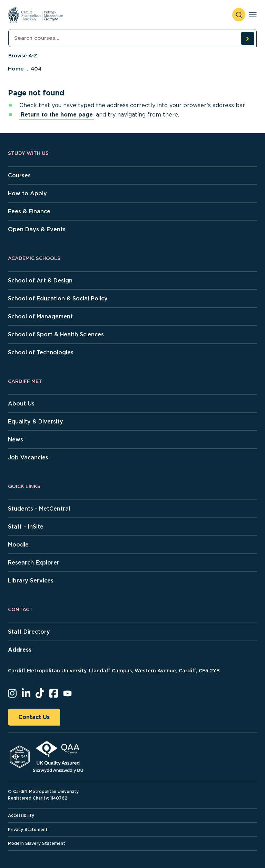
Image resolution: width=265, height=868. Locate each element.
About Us (21, 404)
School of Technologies (41, 352)
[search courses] (247, 38)
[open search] (239, 15)
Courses (19, 175)
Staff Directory (29, 632)
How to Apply (27, 193)
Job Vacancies (28, 458)
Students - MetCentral (39, 509)
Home (16, 69)
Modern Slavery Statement (37, 843)
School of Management (40, 316)
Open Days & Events (37, 229)
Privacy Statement (28, 829)
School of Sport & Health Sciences (56, 334)
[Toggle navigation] (253, 15)
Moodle (18, 545)
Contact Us (34, 717)
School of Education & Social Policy (58, 298)
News (16, 440)
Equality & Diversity (36, 422)
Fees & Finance (29, 211)
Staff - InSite (26, 527)
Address (20, 650)
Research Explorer (34, 563)
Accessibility (21, 815)
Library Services (31, 581)
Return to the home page (57, 115)
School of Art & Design (40, 281)
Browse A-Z (23, 56)
